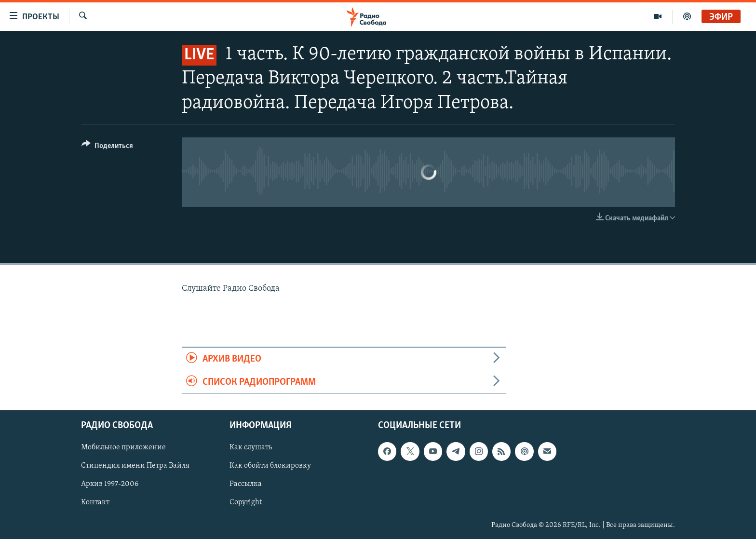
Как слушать (251, 447)
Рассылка (246, 484)
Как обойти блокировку (270, 466)
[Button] (107, 147)
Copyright (246, 502)
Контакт (95, 502)
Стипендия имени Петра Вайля (135, 466)
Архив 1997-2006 (110, 484)
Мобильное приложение (123, 447)
